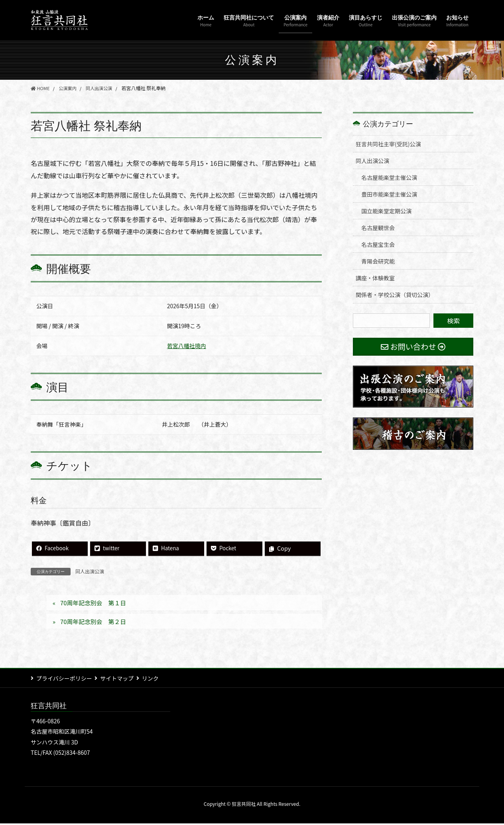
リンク (157, 680)
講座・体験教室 (375, 278)
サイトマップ (120, 680)
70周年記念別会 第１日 (96, 604)
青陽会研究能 (378, 261)
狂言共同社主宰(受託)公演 (388, 144)
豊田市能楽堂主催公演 (389, 194)
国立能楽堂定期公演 (386, 211)
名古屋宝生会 (378, 244)
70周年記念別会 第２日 (96, 623)
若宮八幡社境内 (187, 346)
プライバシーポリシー (64, 680)
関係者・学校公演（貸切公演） (395, 295)
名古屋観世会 (378, 228)
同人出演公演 (90, 572)
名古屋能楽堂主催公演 (389, 177)
